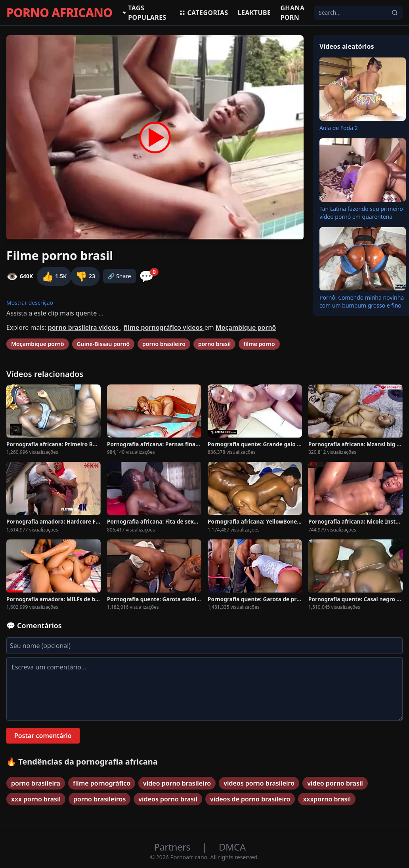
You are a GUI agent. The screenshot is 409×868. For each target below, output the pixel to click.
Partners (173, 847)
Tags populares (144, 13)
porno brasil (214, 344)
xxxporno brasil (327, 799)
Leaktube (254, 13)
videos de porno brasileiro (250, 799)
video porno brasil (335, 783)
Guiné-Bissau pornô (103, 344)
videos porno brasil (168, 799)
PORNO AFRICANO (59, 13)
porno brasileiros (99, 799)
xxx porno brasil (36, 799)
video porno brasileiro (177, 783)
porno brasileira (36, 783)
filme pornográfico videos (164, 327)
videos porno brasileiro (259, 783)
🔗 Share (119, 276)
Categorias (204, 13)
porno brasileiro (164, 344)
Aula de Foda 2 (339, 128)
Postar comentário (43, 736)
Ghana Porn (292, 13)
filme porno (259, 344)
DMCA (232, 847)
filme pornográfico (102, 783)
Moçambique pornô (246, 327)
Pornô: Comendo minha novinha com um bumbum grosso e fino (362, 301)
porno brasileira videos (84, 327)
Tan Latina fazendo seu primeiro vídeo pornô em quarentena (361, 213)
